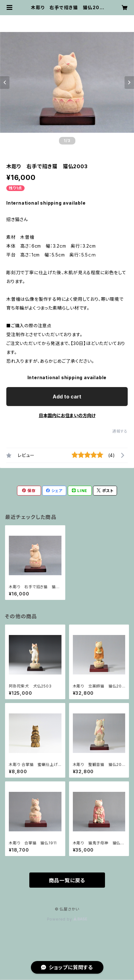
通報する (120, 431)
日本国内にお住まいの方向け (67, 415)
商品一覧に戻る (67, 880)
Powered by (67, 919)
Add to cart (67, 397)
